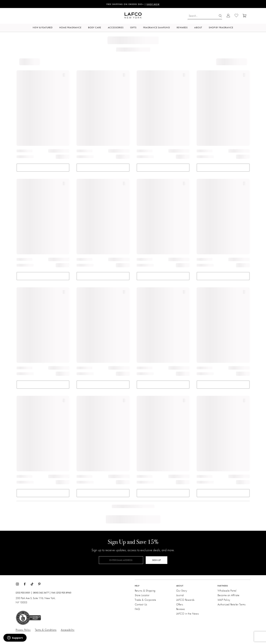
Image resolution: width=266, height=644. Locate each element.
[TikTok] (32, 584)
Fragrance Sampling (157, 28)
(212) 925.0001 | (24, 593)
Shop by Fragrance (221, 28)
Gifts (133, 28)
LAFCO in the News (188, 614)
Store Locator (142, 595)
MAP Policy (224, 600)
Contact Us (141, 604)
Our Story (182, 591)
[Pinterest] (39, 584)
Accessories (116, 28)
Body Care (95, 28)
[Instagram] (17, 584)
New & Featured (43, 28)
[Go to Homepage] (133, 16)
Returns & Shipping (145, 591)
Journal (180, 595)
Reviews (181, 609)
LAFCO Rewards (185, 600)
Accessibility (68, 630)
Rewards (182, 28)
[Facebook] (25, 584)
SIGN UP (156, 560)
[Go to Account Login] (228, 16)
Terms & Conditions (46, 630)
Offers (180, 604)
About (198, 28)
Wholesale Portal (227, 591)
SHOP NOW (153, 4)
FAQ (137, 609)
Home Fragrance (70, 28)
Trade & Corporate (145, 600)
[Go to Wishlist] (236, 16)
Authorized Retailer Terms (232, 604)
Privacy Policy (23, 630)
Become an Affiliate (229, 595)
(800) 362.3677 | (42, 593)
